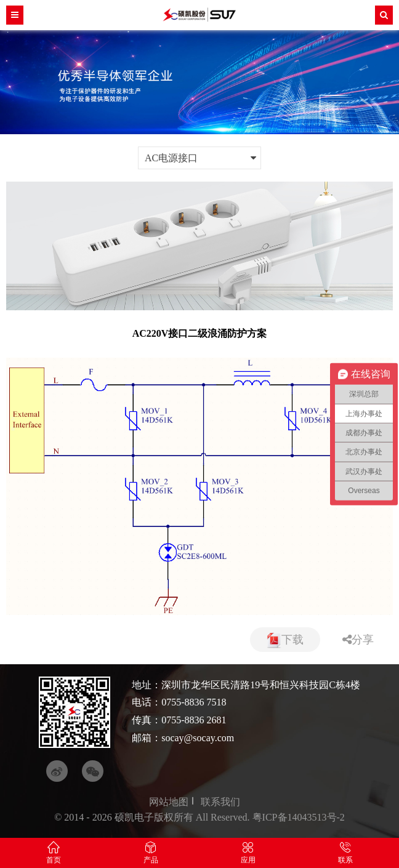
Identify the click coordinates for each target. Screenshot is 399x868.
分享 (358, 640)
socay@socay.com (198, 738)
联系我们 (220, 802)
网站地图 (169, 802)
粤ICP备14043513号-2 (299, 817)
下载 (285, 641)
